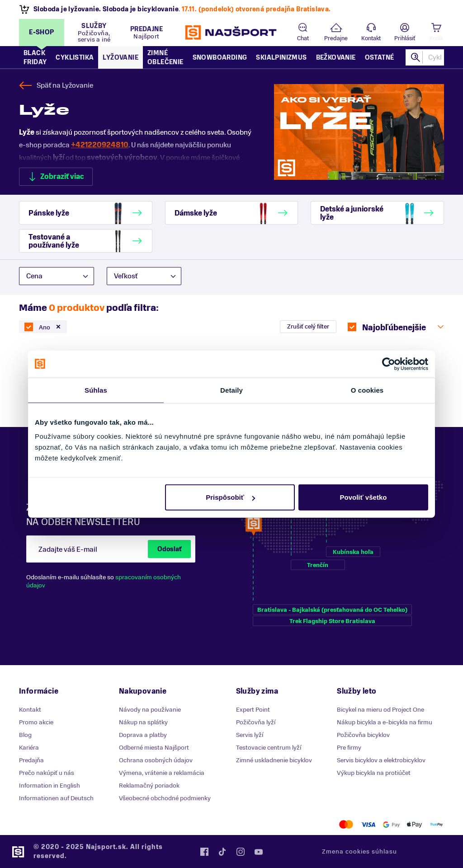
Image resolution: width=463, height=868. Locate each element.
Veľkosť (126, 276)
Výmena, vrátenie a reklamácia (162, 773)
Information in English (50, 786)
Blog (25, 735)
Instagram (241, 852)
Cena (34, 276)
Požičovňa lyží (256, 722)
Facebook (204, 852)
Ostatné (380, 58)
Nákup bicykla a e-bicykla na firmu (385, 722)
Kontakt (371, 38)
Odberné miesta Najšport (154, 748)
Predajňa (31, 760)
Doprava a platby (143, 735)
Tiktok (222, 852)
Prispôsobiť (230, 497)
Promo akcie (36, 722)
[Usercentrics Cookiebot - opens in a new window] (389, 364)
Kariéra (29, 748)
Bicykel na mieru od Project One (380, 710)
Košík (436, 38)
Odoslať (169, 549)
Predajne (336, 38)
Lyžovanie (120, 58)
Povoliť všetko (364, 497)
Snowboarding (220, 58)
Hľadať (416, 57)
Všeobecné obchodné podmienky (165, 798)
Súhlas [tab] (96, 390)
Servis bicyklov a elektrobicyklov (381, 760)
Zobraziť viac (62, 177)
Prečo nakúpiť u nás (47, 773)
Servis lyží (250, 735)
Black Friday (35, 58)
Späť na (65, 85)
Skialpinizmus (281, 58)
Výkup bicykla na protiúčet (374, 773)
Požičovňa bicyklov (363, 735)
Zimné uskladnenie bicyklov (274, 760)
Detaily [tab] (231, 390)
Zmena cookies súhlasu (359, 852)
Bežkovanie (336, 58)
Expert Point (253, 710)
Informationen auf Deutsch (56, 798)
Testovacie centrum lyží (269, 748)
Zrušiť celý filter (308, 326)
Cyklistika (75, 58)
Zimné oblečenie (165, 58)
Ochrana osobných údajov (156, 760)
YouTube (259, 852)
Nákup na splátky (143, 722)
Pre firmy (349, 748)
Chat (303, 38)
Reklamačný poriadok (149, 786)
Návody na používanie (150, 710)
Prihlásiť (405, 38)
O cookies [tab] (367, 390)
